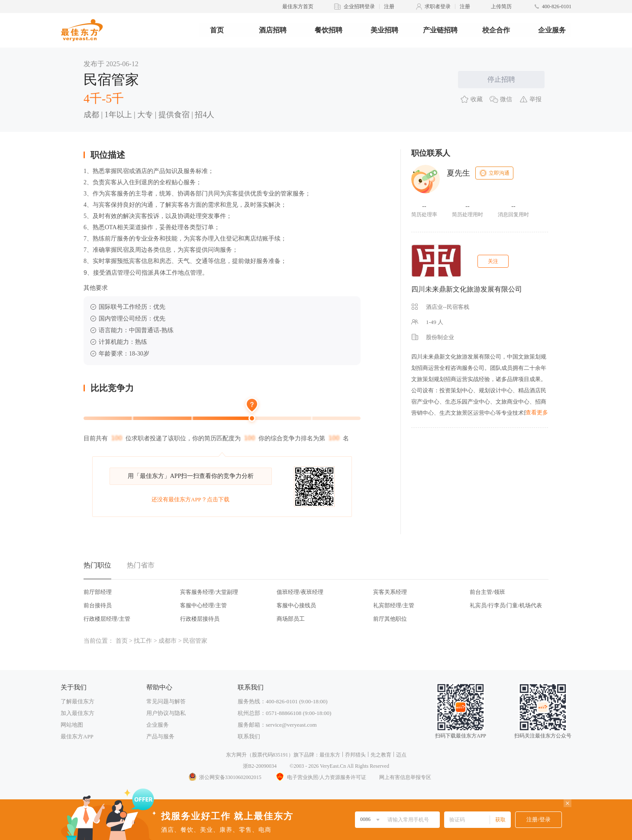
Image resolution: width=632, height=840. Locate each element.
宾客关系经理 (390, 592)
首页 (217, 30)
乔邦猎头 (355, 755)
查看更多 (537, 412)
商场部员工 (291, 619)
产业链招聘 (440, 30)
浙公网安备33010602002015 (225, 777)
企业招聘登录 (359, 6)
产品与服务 (160, 736)
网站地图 (72, 725)
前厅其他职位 (390, 619)
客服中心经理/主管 (203, 605)
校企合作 (496, 30)
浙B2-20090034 (260, 766)
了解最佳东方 (77, 701)
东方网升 (236, 755)
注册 (389, 6)
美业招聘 (384, 30)
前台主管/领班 (487, 592)
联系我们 (249, 736)
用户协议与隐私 (166, 713)
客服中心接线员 (296, 605)
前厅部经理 (98, 592)
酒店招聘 (273, 30)
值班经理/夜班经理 (300, 592)
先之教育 (381, 755)
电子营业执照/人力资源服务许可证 (320, 777)
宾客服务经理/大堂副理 (209, 592)
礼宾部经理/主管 (394, 605)
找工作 (143, 641)
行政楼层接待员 (200, 619)
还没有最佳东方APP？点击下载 (190, 499)
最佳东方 (330, 755)
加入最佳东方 (77, 713)
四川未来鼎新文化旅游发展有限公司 (467, 289)
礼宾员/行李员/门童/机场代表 (506, 605)
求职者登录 (438, 6)
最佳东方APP (77, 736)
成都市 (168, 641)
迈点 (401, 755)
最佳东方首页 (298, 6)
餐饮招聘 (329, 30)
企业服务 (552, 30)
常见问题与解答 (166, 701)
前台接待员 (98, 605)
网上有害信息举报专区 (405, 777)
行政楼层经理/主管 (107, 619)
